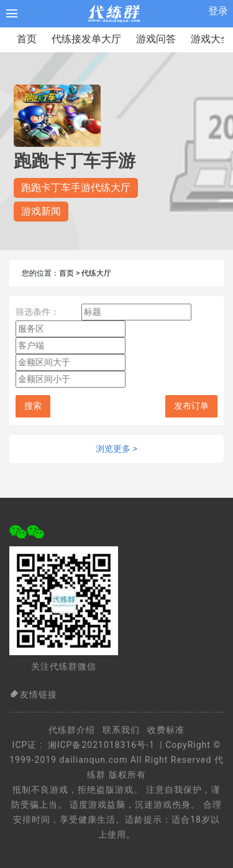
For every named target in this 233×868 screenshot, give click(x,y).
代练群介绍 (72, 730)
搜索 (33, 406)
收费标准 (166, 730)
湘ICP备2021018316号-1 (101, 745)
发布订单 (191, 406)
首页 (27, 39)
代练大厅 (96, 273)
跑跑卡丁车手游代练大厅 (76, 188)
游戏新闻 (41, 211)
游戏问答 (156, 39)
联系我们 (121, 730)
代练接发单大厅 (86, 39)
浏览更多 (116, 449)
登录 (218, 11)
